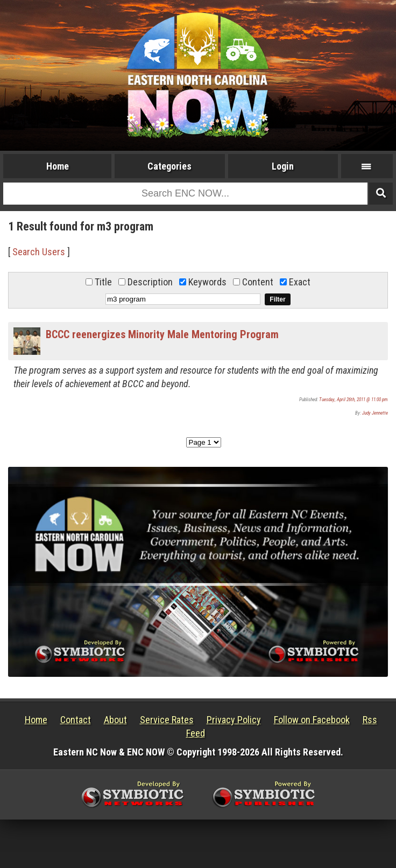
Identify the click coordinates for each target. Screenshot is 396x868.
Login (283, 166)
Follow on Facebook (312, 720)
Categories (169, 166)
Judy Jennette (375, 413)
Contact (76, 720)
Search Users (39, 252)
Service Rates (167, 720)
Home (58, 166)
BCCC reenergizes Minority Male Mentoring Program (162, 334)
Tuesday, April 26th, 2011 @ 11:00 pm (353, 400)
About (115, 720)
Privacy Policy (234, 720)
